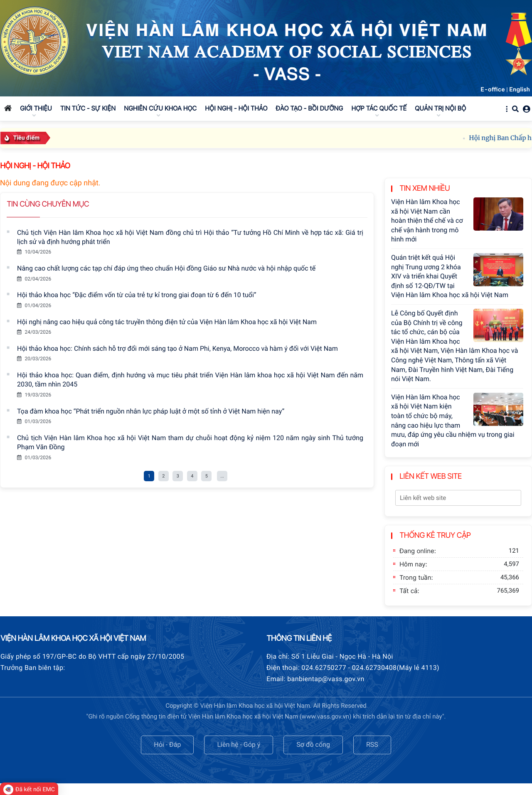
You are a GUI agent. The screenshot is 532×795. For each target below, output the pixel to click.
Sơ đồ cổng (313, 745)
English (520, 89)
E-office (493, 89)
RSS (372, 745)
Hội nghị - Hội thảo (35, 166)
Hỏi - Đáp (167, 745)
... (222, 476)
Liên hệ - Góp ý (239, 745)
